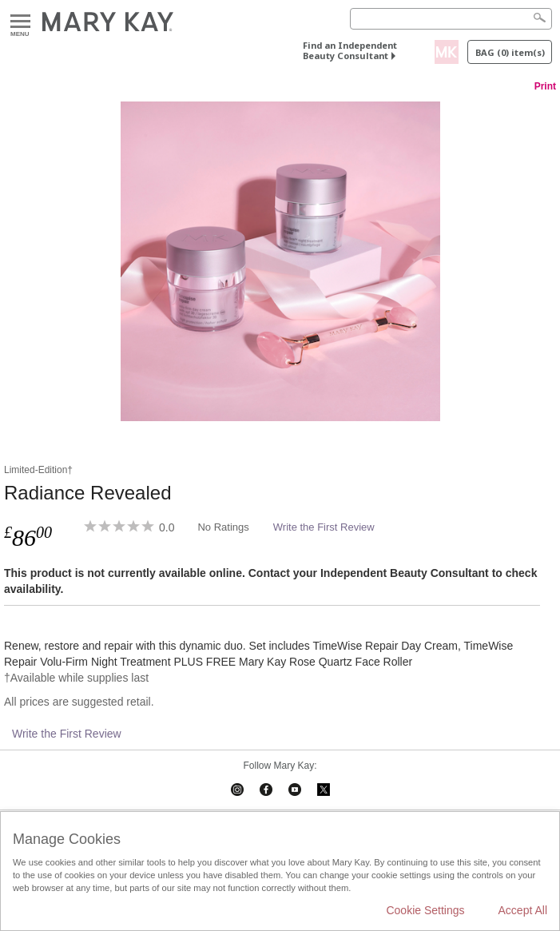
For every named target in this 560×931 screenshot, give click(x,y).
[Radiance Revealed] (280, 261)
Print (545, 86)
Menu (20, 22)
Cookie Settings (425, 910)
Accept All (523, 910)
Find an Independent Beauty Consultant (350, 50)
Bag (510, 52)
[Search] (451, 19)
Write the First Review (324, 527)
